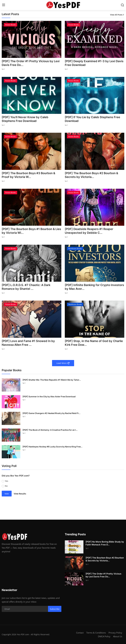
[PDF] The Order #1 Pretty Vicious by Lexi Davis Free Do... (31, 63)
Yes (7, 481)
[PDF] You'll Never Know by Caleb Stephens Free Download (25, 119)
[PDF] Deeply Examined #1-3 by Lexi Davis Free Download (94, 63)
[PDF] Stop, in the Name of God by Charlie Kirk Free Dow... (94, 343)
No (6, 486)
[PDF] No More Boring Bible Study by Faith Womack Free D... (105, 543)
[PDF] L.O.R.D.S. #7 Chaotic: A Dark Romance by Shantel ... (26, 287)
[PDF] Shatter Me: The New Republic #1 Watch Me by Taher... (52, 380)
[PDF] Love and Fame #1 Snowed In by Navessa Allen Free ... (28, 343)
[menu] (4, 5)
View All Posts (117, 15)
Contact (80, 633)
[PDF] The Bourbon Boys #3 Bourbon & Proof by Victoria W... (28, 175)
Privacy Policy (115, 633)
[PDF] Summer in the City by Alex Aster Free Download (49, 396)
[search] (122, 5)
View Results (20, 494)
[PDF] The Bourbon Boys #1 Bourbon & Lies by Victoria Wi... (31, 231)
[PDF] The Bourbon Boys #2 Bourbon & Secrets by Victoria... (91, 175)
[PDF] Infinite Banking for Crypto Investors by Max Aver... (94, 287)
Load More (63, 363)
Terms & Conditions (96, 633)
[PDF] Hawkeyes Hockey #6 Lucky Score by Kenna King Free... (52, 447)
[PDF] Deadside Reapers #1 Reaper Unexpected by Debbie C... (89, 231)
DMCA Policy (104, 636)
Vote (7, 494)
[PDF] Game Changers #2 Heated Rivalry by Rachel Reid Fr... (51, 413)
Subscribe (55, 609)
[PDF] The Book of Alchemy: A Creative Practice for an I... (50, 430)
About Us (118, 636)
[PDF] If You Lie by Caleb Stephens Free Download (92, 119)
